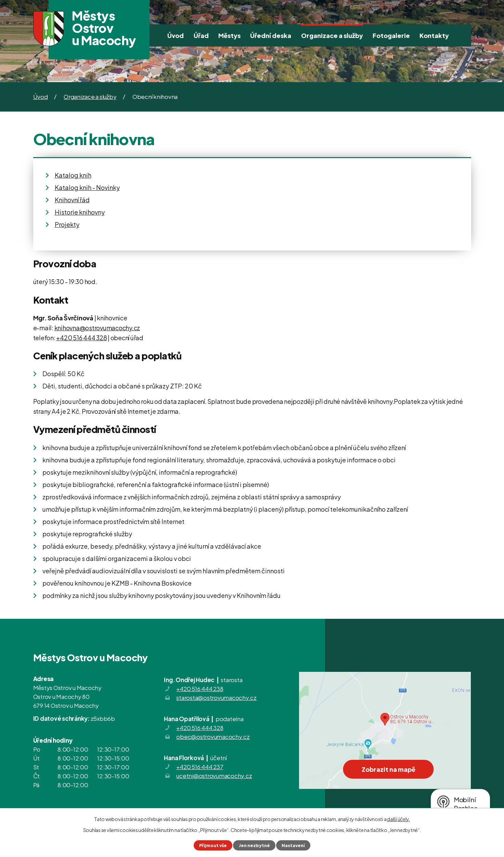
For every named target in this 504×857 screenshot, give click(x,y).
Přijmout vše (213, 845)
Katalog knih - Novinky (87, 187)
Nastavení (293, 845)
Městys (229, 35)
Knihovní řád (72, 200)
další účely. (398, 819)
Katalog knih (73, 175)
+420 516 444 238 (200, 689)
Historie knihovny (80, 212)
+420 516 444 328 (81, 338)
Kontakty (434, 35)
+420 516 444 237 (200, 767)
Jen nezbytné (254, 845)
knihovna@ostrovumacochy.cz (97, 328)
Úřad (201, 35)
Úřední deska (271, 35)
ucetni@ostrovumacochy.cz (214, 776)
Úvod (176, 35)
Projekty (67, 224)
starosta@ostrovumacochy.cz (216, 698)
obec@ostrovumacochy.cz (213, 737)
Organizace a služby (332, 35)
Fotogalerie (391, 35)
